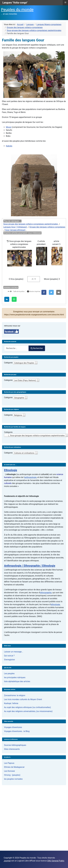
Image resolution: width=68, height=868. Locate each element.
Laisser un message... (14, 652)
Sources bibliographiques (15, 745)
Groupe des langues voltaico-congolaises (47, 227)
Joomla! (7, 861)
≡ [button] (65, 2)
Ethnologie (11, 470)
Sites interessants (12, 749)
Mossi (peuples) (52, 279)
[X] (51, 292)
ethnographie (46, 593)
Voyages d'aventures (13, 727)
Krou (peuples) (16, 279)
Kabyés (9, 146)
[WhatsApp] (14, 299)
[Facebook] (44, 292)
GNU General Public (56, 861)
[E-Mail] (59, 292)
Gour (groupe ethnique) (15, 230)
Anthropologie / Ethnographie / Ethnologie (30, 566)
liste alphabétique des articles (17, 681)
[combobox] (16, 348)
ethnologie (55, 604)
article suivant (57, 253)
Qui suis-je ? (9, 656)
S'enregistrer (9, 660)
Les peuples (9, 673)
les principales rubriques (15, 677)
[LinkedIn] (7, 299)
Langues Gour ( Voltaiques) (15, 227)
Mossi (9, 127)
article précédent (42, 253)
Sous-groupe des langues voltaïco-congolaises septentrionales (31, 224)
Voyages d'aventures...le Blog (17, 731)
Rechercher (37, 348)
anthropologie (30, 477)
